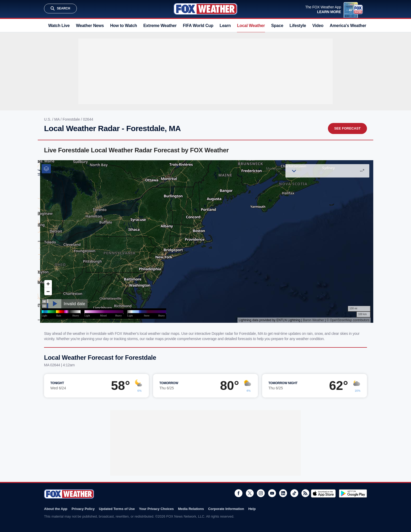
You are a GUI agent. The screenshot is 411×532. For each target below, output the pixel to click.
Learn (225, 26)
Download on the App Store (323, 493)
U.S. (48, 119)
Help (252, 509)
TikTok (294, 493)
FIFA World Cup (198, 26)
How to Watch (124, 26)
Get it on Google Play (353, 493)
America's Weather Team (354, 26)
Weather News (90, 26)
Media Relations (191, 509)
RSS (305, 493)
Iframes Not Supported (206, 241)
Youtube (272, 493)
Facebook (239, 493)
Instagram (261, 493)
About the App (56, 509)
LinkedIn (283, 493)
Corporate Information (226, 509)
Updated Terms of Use (117, 509)
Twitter (250, 493)
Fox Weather (206, 9)
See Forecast (347, 128)
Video (318, 26)
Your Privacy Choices (156, 509)
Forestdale (72, 119)
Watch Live (59, 26)
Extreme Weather (160, 26)
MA (57, 119)
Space (277, 26)
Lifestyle (298, 26)
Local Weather (251, 26)
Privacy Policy (83, 509)
